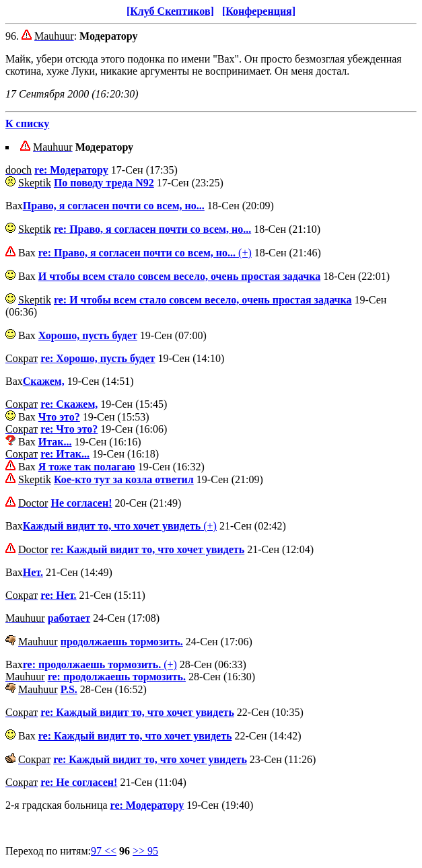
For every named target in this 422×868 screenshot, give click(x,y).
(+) (145, 253)
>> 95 (145, 851)
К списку (27, 123)
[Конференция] (259, 11)
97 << (104, 851)
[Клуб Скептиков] (170, 11)
